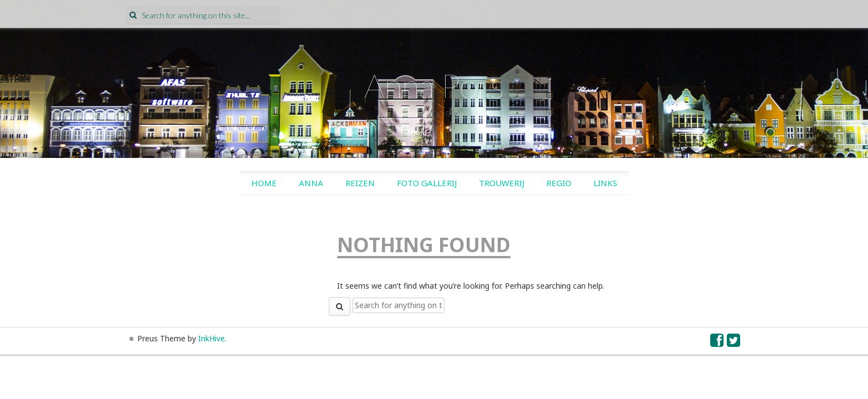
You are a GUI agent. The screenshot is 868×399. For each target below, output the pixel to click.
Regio (559, 183)
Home (264, 183)
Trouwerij (502, 183)
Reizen (360, 183)
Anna (311, 183)
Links (605, 183)
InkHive (211, 338)
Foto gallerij (427, 183)
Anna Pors (434, 85)
